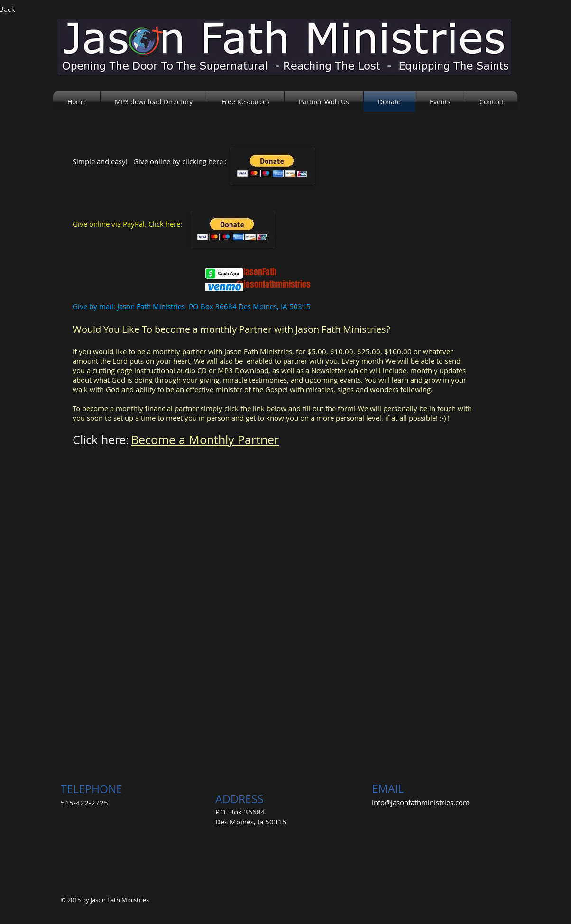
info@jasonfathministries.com (421, 802)
